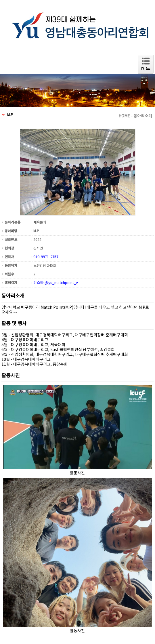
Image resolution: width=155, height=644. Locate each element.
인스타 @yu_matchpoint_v (56, 283)
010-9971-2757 (46, 257)
